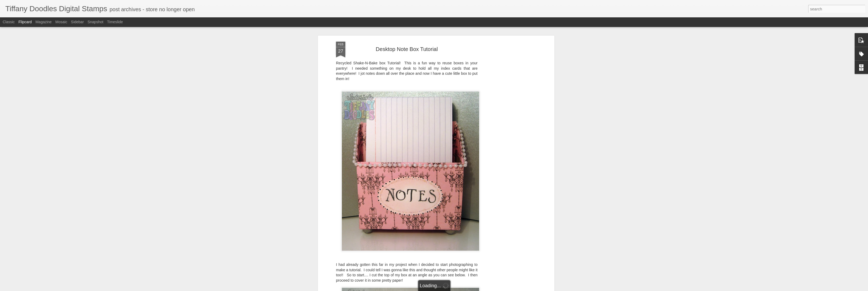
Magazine (44, 22)
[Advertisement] (507, 118)
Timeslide (115, 22)
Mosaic (61, 22)
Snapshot (95, 22)
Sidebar (77, 22)
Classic (9, 22)
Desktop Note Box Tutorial (407, 41)
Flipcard (25, 22)
